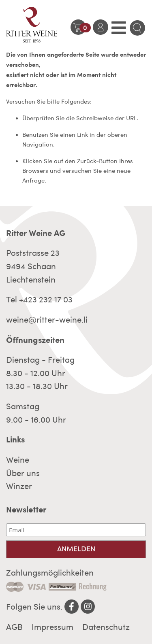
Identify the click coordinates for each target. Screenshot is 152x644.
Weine (18, 460)
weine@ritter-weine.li (47, 320)
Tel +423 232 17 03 (39, 300)
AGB (14, 627)
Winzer (19, 486)
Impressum (52, 627)
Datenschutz (106, 627)
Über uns (23, 473)
